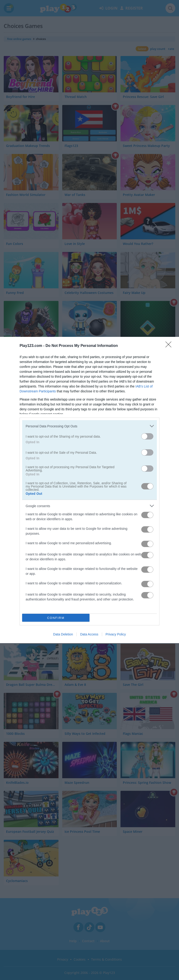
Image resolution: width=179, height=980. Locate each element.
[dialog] (89, 490)
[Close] (170, 346)
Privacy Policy (116, 634)
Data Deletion (63, 634)
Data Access (89, 634)
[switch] (147, 436)
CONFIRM (56, 618)
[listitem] (89, 426)
